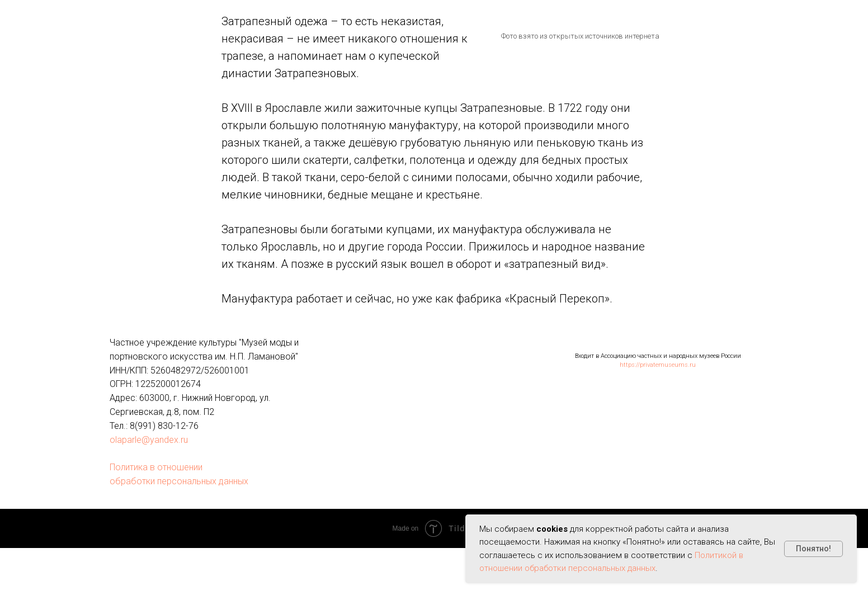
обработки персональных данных (179, 481)
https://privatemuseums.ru (658, 365)
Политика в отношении (156, 467)
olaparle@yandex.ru (149, 440)
